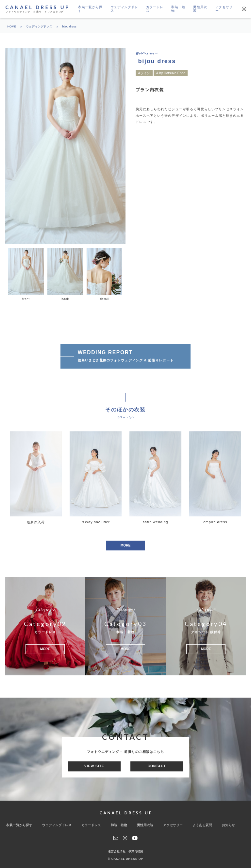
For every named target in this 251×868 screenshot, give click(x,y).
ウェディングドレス (124, 9)
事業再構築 (136, 851)
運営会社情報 (117, 851)
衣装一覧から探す (90, 9)
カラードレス (155, 9)
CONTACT (156, 766)
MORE (125, 545)
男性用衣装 (200, 9)
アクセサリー (224, 9)
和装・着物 (178, 9)
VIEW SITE (95, 766)
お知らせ (228, 825)
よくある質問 (202, 825)
